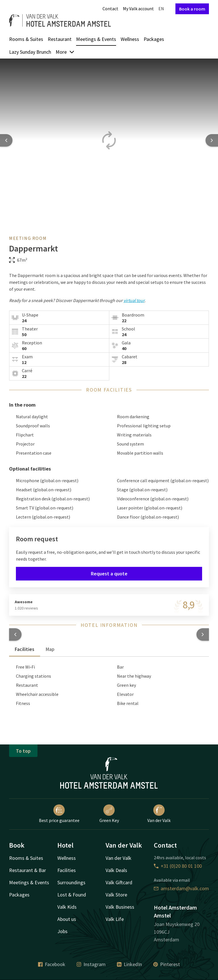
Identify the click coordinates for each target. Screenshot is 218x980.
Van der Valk (159, 814)
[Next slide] (212, 140)
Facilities (67, 870)
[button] (15, 634)
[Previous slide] (6, 140)
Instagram (91, 964)
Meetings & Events (96, 39)
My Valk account (138, 9)
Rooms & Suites (26, 39)
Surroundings (71, 882)
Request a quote (109, 574)
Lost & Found (72, 895)
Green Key (109, 814)
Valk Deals (116, 870)
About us (67, 919)
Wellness (130, 39)
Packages (154, 39)
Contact (110, 9)
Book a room (192, 9)
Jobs (62, 931)
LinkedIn (129, 964)
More (65, 52)
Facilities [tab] (25, 649)
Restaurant (60, 39)
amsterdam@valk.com (181, 888)
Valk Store (116, 895)
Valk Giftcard (119, 882)
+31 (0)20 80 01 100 (178, 866)
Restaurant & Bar (28, 870)
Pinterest (167, 964)
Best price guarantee (59, 814)
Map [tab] (50, 649)
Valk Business (120, 907)
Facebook (52, 964)
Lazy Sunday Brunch (30, 52)
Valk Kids (67, 907)
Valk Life (115, 919)
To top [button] (23, 751)
